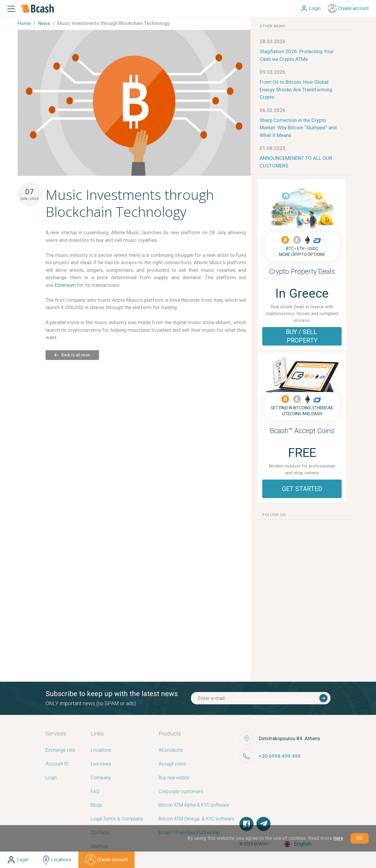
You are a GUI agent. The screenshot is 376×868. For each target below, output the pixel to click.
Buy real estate (174, 778)
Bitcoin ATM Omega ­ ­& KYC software (196, 819)
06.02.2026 (273, 110)
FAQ (95, 792)
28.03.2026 (273, 41)
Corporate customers (181, 792)
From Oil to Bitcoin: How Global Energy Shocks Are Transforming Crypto (296, 89)
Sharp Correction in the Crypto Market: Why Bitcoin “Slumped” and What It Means (298, 128)
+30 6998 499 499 (280, 756)
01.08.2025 (273, 148)
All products (171, 750)
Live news (101, 764)
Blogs (97, 805)
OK (360, 838)
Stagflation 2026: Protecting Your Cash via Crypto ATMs (297, 55)
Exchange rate (60, 750)
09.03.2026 (273, 72)
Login (51, 778)
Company (101, 778)
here (338, 838)
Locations (101, 750)
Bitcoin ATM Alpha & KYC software (194, 805)
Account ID (57, 764)
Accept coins (172, 764)
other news (272, 26)
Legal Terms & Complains (117, 819)
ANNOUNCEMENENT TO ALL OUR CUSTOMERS (296, 162)
